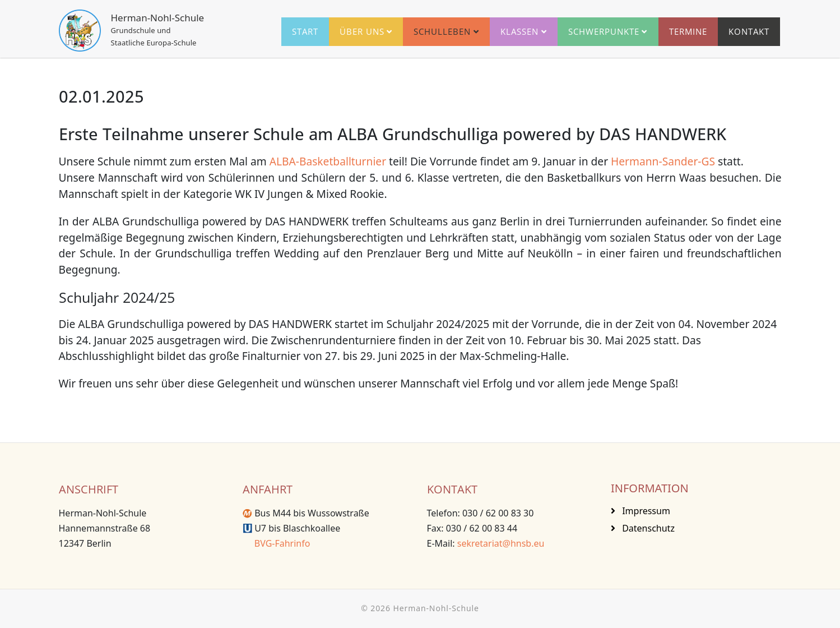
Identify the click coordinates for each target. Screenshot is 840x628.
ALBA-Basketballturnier (328, 161)
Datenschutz (647, 528)
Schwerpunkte (604, 31)
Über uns (362, 31)
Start (305, 31)
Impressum (645, 511)
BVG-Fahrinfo (276, 543)
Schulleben (442, 31)
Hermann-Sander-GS (663, 161)
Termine (688, 31)
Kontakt (749, 31)
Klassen (519, 31)
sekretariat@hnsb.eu (501, 543)
